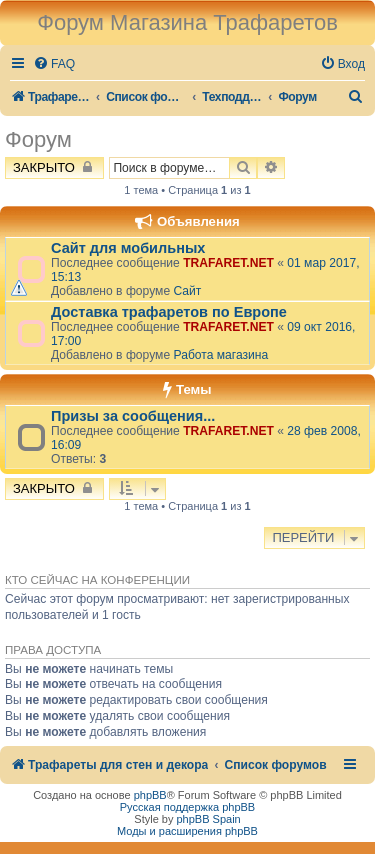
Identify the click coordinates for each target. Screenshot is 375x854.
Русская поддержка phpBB (187, 807)
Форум (38, 139)
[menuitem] (54, 64)
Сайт (187, 291)
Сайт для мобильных (128, 248)
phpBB (150, 795)
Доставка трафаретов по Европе (169, 312)
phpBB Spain (208, 819)
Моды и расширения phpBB (187, 831)
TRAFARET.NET (228, 263)
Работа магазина (220, 355)
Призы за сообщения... (133, 416)
